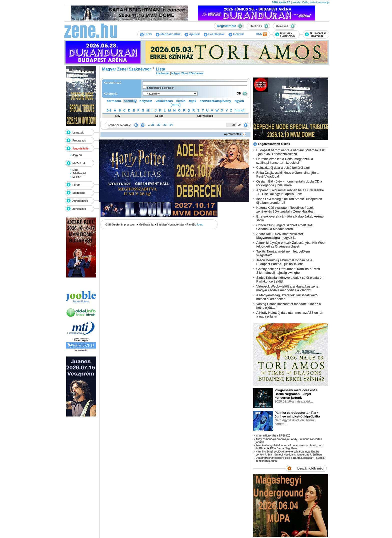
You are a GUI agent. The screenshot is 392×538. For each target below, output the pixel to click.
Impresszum (129, 224)
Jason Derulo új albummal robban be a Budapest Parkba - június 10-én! (284, 262)
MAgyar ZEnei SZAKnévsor (187, 73)
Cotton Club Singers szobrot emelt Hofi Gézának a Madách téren (284, 227)
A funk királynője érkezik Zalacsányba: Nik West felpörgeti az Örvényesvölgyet (291, 244)
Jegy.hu (77, 155)
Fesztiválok (214, 34)
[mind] (175, 105)
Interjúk (236, 34)
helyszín (146, 101)
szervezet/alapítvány (215, 101)
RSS (261, 34)
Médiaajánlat (146, 224)
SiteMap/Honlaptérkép (170, 224)
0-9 (109, 110)
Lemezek (78, 132)
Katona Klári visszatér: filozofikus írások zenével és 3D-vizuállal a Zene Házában (285, 209)
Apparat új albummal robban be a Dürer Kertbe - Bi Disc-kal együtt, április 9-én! (290, 192)
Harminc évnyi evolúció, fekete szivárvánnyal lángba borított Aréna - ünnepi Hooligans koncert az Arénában (289, 453)
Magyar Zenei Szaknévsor (126, 69)
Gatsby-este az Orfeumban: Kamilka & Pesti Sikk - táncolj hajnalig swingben (288, 271)
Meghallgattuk (168, 34)
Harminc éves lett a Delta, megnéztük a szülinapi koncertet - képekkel (285, 161)
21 (153, 125)
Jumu (200, 224)
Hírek (146, 34)
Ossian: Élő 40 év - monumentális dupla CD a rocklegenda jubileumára (289, 183)
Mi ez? (76, 177)
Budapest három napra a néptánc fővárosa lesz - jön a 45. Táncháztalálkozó (290, 152)
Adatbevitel (79, 173)
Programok (79, 140)
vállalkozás (164, 101)
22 (159, 125)
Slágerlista (79, 193)
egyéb (239, 101)
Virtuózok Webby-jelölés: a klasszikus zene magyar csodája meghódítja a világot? (287, 288)
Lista (75, 170)
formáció (114, 101)
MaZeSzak (79, 163)
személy (130, 101)
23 (165, 125)
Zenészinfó (79, 209)
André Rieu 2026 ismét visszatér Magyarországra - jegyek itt (280, 236)
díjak (192, 101)
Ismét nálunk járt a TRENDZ (273, 435)
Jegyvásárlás (80, 148)
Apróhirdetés (80, 201)
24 (171, 125)
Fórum (76, 185)
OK (242, 93)
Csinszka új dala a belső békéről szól (283, 168)
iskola (181, 101)
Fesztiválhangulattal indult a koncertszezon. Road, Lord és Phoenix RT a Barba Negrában (289, 447)
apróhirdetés (235, 134)
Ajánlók (192, 34)
